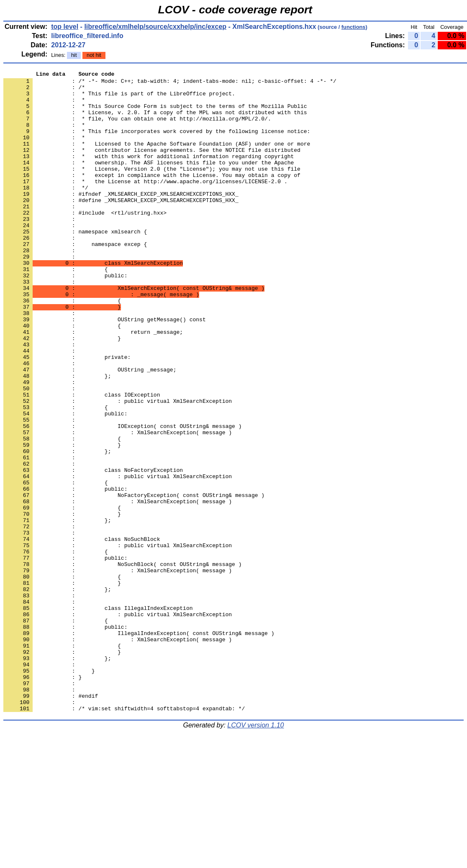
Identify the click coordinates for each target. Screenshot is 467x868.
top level (65, 27)
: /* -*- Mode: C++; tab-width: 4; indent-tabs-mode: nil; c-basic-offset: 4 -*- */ (170, 83)
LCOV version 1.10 (255, 853)
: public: (65, 317)
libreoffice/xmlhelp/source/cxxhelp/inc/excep (155, 27)
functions (354, 27)
